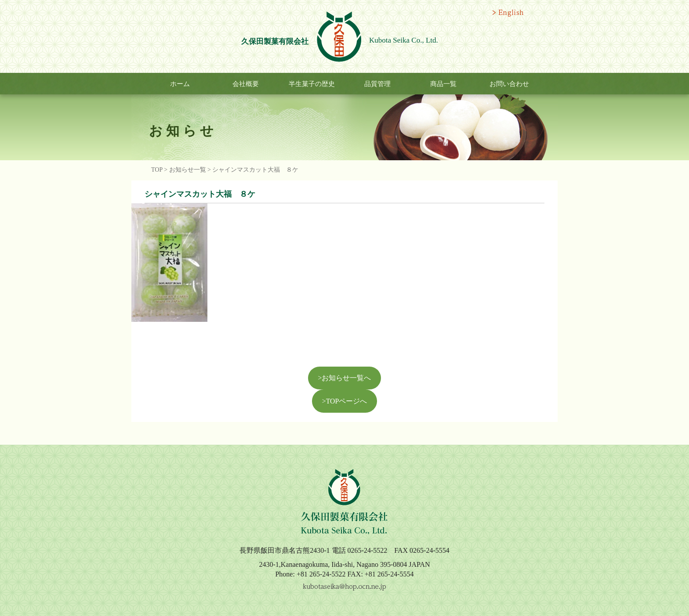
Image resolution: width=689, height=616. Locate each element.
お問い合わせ (509, 84)
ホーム (180, 84)
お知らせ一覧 (188, 170)
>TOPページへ (344, 401)
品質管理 (377, 84)
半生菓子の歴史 (312, 84)
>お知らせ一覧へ (345, 378)
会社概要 (246, 84)
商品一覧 (443, 84)
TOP (157, 170)
